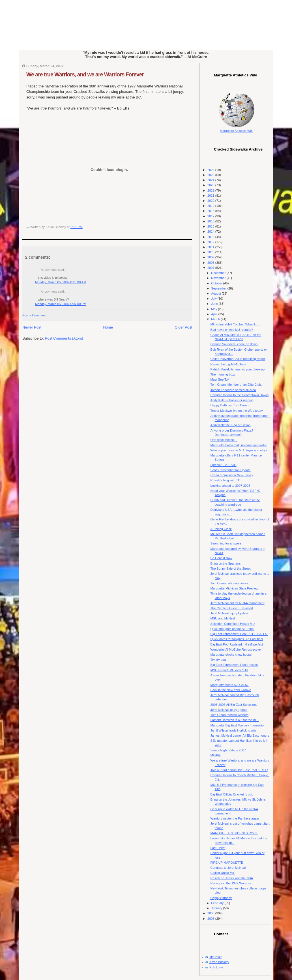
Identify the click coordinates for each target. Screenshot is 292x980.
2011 (211, 247)
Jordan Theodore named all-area (233, 390)
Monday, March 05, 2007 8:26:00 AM (61, 282)
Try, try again (219, 660)
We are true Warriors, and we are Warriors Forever (85, 74)
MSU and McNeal (223, 618)
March (216, 319)
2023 (211, 185)
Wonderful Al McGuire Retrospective (236, 649)
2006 (211, 913)
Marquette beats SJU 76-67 (230, 685)
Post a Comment (34, 315)
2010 (211, 252)
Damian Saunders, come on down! (234, 344)
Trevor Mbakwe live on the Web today (237, 411)
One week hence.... (224, 440)
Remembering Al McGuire (228, 364)
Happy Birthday (221, 898)
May (214, 309)
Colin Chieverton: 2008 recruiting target (238, 359)
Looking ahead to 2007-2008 (230, 486)
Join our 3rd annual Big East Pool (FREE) (239, 770)
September (219, 288)
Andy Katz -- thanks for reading (232, 400)
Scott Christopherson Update (231, 470)
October (217, 283)
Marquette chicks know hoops (231, 655)
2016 (211, 221)
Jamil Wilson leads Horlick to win (233, 730)
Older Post (183, 327)
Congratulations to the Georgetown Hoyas (240, 395)
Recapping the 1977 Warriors (231, 883)
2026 (211, 170)
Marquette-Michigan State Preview (234, 588)
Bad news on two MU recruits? (232, 330)
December (219, 273)
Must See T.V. (220, 379)
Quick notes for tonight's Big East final (237, 639)
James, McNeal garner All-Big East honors (240, 735)
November (219, 278)
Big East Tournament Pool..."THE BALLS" (239, 634)
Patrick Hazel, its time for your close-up (238, 369)
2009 (211, 257)
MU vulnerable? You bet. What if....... (236, 324)
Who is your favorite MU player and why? (239, 450)
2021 (211, 196)
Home (108, 327)
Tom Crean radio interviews (229, 583)
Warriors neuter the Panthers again (235, 818)
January (217, 908)
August (216, 293)
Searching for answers (226, 543)
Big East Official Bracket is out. (232, 794)
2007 (211, 268)
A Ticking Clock (221, 529)
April (215, 314)
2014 (211, 231)
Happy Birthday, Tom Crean (230, 405)
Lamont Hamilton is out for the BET (235, 720)
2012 (211, 242)
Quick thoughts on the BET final (232, 629)
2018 (211, 211)
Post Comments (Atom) (64, 338)
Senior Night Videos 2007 (228, 750)
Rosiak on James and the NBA (232, 878)
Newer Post (32, 327)
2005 (211, 919)
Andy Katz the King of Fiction (231, 425)
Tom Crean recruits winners (229, 715)
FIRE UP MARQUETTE (227, 863)
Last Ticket (218, 848)
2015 (211, 226)
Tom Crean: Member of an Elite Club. (236, 385)
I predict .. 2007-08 (224, 465)
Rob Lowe (216, 967)
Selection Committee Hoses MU (233, 624)
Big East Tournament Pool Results (234, 665)
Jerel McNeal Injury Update (229, 613)
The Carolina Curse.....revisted (232, 608)
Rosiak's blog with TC (226, 480)
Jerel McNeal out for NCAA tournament (238, 603)
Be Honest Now (221, 558)
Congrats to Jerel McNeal (228, 868)
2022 (211, 190)
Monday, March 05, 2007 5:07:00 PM (61, 304)
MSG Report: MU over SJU (229, 670)
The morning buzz (223, 374)
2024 (211, 180)
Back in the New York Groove (231, 690)
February (218, 903)
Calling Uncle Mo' (223, 873)
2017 (211, 216)
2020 (211, 201)
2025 (211, 175)
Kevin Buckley (219, 962)
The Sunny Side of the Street (231, 569)
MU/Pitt (216, 755)
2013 (211, 237)
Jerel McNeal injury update (229, 710)
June (215, 304)
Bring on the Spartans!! (226, 563)
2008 (211, 263)
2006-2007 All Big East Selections (234, 705)
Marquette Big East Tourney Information (238, 725)
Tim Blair (215, 957)
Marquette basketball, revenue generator (239, 445)
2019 (211, 206)
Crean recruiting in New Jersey (232, 475)
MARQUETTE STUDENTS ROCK (234, 833)
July (214, 299)
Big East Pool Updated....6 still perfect (237, 644)
